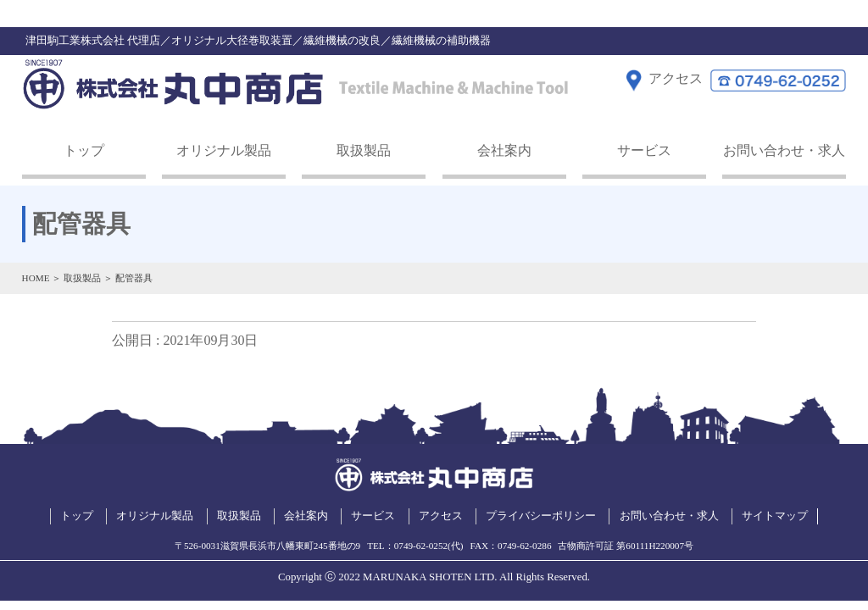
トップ (84, 150)
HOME (36, 278)
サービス (644, 150)
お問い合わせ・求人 (784, 150)
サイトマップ (775, 516)
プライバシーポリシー (541, 516)
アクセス (441, 516)
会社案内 (504, 150)
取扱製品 (364, 150)
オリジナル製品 (224, 150)
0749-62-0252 (421, 546)
